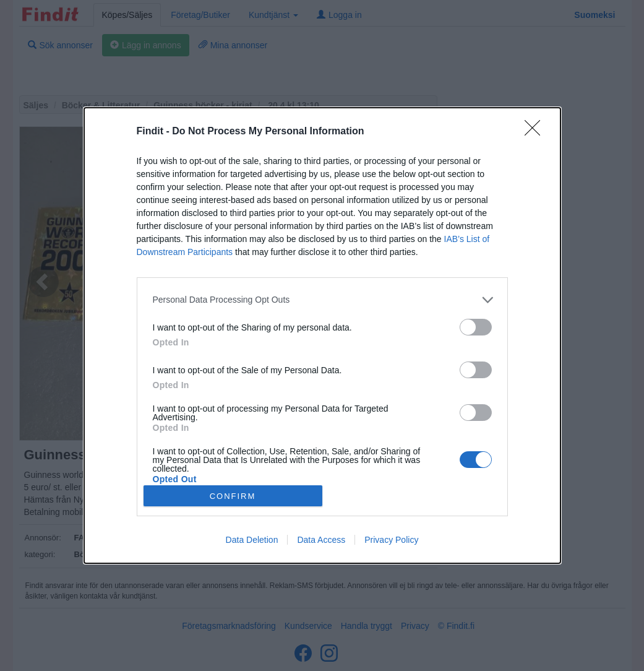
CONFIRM (233, 496)
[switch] (476, 327)
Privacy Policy (391, 540)
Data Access (321, 540)
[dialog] (322, 335)
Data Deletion (252, 540)
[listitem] (322, 300)
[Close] (536, 132)
